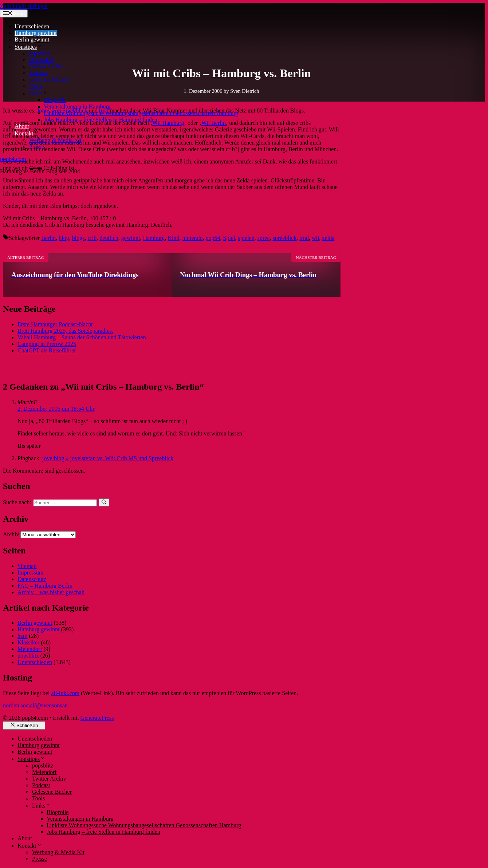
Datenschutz (32, 579)
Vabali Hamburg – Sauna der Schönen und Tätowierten (82, 337)
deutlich (109, 238)
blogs (78, 238)
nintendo (193, 238)
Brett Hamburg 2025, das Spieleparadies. (65, 331)
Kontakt (27, 133)
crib (92, 238)
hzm (23, 636)
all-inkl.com (65, 693)
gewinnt (131, 238)
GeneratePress (97, 718)
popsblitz (40, 53)
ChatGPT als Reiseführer (47, 350)
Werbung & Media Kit (55, 140)
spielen (246, 238)
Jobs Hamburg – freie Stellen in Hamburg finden (101, 120)
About (22, 126)
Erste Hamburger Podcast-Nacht (55, 324)
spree (264, 238)
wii (315, 238)
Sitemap (27, 566)
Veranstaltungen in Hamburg (77, 106)
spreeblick (285, 238)
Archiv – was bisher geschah (51, 592)
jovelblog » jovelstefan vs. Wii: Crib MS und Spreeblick (108, 458)
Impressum (30, 573)
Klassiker (28, 642)
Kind (174, 238)
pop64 (213, 238)
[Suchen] (104, 502)
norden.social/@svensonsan (35, 705)
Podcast (38, 73)
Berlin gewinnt (32, 40)
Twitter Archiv (46, 66)
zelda (328, 238)
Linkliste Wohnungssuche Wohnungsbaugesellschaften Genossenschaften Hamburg (141, 113)
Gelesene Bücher (49, 80)
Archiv (11, 534)
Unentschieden (32, 26)
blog (64, 238)
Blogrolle (55, 100)
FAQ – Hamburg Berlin (45, 586)
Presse (37, 147)
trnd (304, 238)
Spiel (229, 238)
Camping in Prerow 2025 (47, 344)
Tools (36, 86)
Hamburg (154, 238)
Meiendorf (42, 60)
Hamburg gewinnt (36, 33)
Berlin (48, 238)
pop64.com (13, 159)
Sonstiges (29, 47)
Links (39, 93)
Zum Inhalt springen (24, 6)
